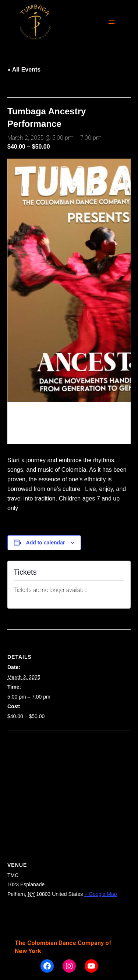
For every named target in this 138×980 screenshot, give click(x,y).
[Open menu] (112, 22)
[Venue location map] (69, 784)
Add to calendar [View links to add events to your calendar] (46, 543)
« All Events (24, 70)
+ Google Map (100, 894)
